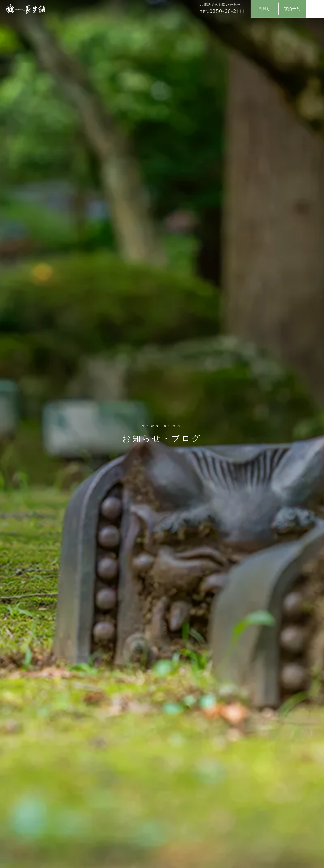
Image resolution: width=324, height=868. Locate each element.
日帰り (265, 9)
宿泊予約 (292, 9)
